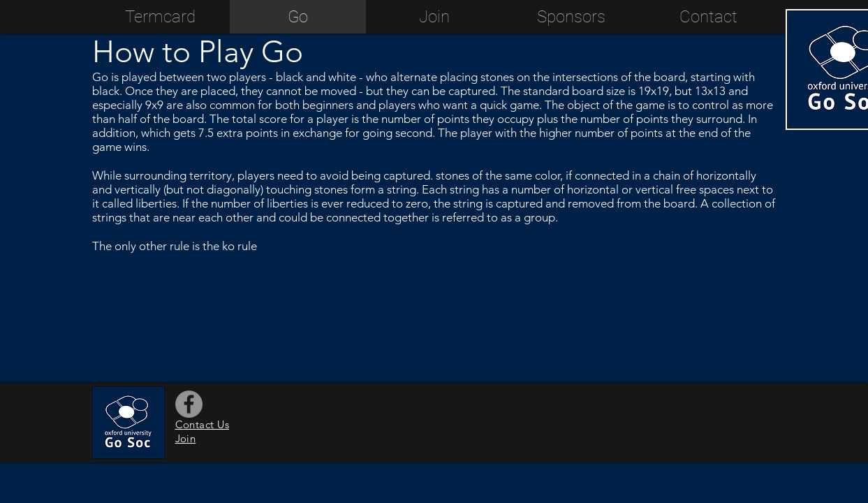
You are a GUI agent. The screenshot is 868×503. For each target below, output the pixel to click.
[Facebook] (189, 404)
